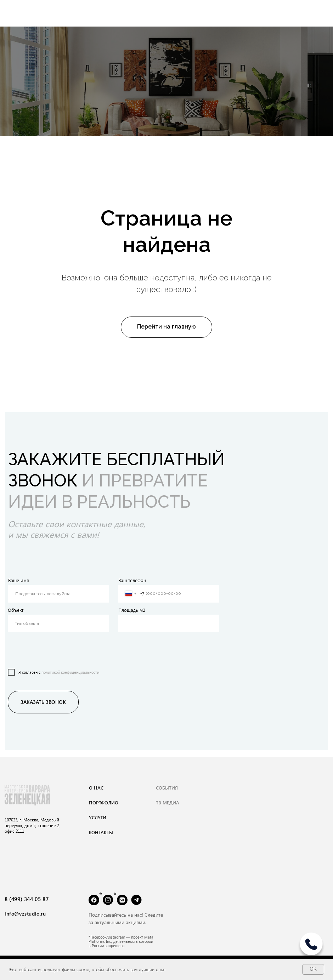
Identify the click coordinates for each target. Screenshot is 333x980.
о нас (96, 788)
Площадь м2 (132, 610)
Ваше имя (19, 580)
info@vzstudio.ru (25, 914)
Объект (16, 610)
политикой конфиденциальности (70, 672)
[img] (311, 947)
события (167, 788)
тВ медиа (168, 802)
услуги (98, 817)
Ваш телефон (132, 580)
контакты (101, 832)
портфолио (104, 802)
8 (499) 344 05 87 (27, 899)
